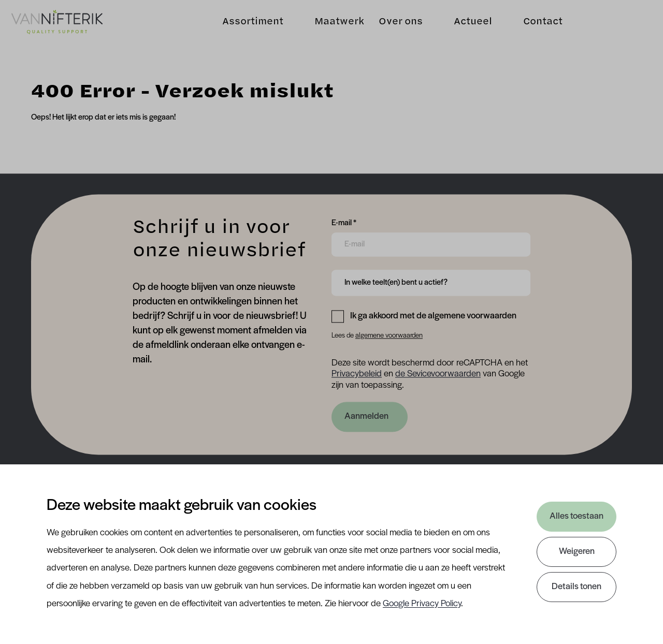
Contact (538, 26)
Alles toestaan (576, 516)
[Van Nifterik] (62, 27)
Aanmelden (366, 416)
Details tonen (576, 587)
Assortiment (248, 26)
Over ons (395, 26)
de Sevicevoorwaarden (438, 375)
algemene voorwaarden (389, 336)
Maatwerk (334, 26)
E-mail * (344, 222)
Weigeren (577, 552)
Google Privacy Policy (422, 604)
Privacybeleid (357, 375)
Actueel (468, 26)
